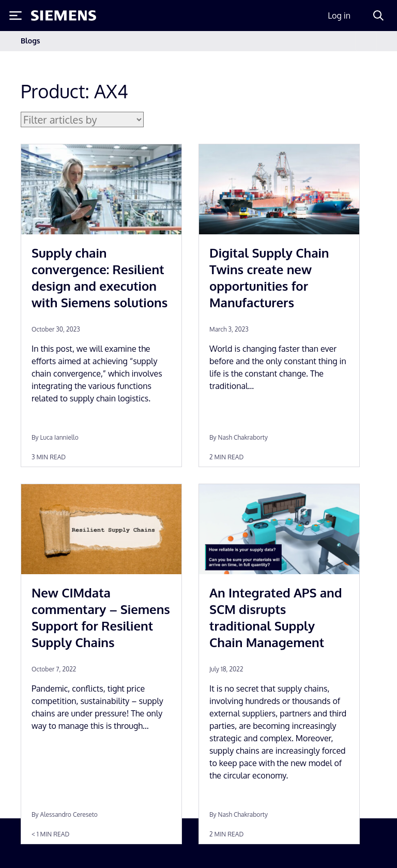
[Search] (378, 16)
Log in (339, 16)
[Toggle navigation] (366, 41)
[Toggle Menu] (16, 16)
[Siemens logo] (64, 16)
